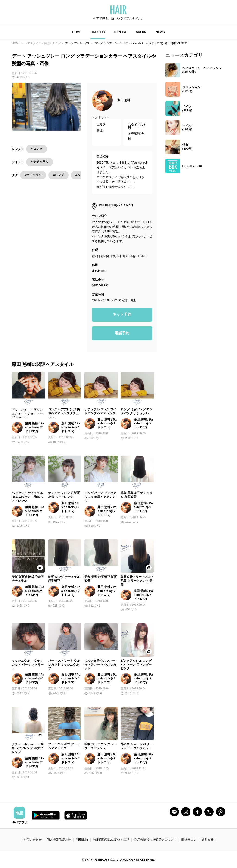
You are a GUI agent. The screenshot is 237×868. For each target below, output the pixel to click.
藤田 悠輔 (124, 100)
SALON (141, 32)
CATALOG (98, 32)
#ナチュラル (33, 175)
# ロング (37, 149)
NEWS (160, 32)
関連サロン (189, 840)
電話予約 (122, 333)
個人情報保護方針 (59, 840)
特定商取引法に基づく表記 (111, 840)
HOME (77, 32)
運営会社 (208, 840)
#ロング (58, 175)
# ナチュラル (40, 162)
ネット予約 (122, 314)
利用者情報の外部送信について (155, 840)
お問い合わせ (33, 840)
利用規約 (82, 840)
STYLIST (120, 32)
